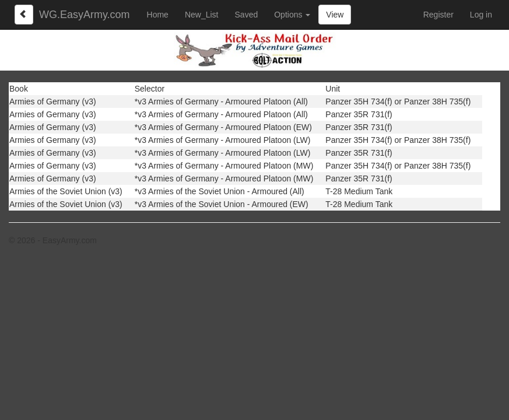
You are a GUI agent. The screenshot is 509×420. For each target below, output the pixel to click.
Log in (481, 15)
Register (438, 15)
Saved (247, 15)
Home (158, 15)
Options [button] (292, 15)
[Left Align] (24, 15)
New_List (202, 15)
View (335, 15)
